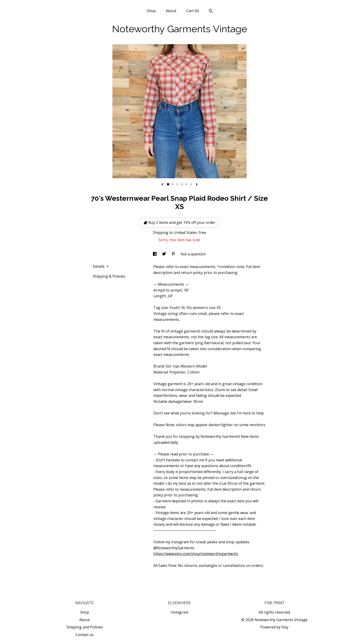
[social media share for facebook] (155, 254)
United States (185, 233)
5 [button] (186, 184)
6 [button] (191, 184)
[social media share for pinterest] (174, 254)
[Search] (211, 11)
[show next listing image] (197, 185)
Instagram (179, 612)
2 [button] (173, 184)
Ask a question (193, 254)
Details (101, 266)
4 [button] (182, 184)
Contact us (84, 635)
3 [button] (177, 184)
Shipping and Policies (85, 627)
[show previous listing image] (162, 185)
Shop (151, 11)
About (171, 11)
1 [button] (168, 184)
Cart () (193, 11)
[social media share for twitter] (165, 254)
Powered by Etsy (274, 627)
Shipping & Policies (109, 276)
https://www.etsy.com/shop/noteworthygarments (196, 554)
